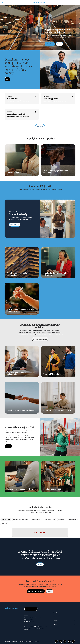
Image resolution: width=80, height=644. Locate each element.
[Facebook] (73, 641)
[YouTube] (61, 641)
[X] (56, 641)
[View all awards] (40, 126)
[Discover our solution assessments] (36, 591)
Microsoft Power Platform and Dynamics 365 (43, 519)
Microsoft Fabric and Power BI (21, 519)
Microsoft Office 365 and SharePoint (67, 519)
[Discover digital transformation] (40, 339)
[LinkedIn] (65, 641)
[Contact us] (59, 44)
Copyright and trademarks (34, 641)
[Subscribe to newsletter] (31, 609)
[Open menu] (3, 3)
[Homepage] (40, 3)
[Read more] (40, 564)
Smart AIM (4, 524)
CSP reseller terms (23, 641)
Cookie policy (7, 641)
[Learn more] (8, 446)
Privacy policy (15, 641)
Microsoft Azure (6, 519)
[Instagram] (69, 641)
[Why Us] (7, 79)
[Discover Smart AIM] (15, 225)
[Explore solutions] (50, 44)
